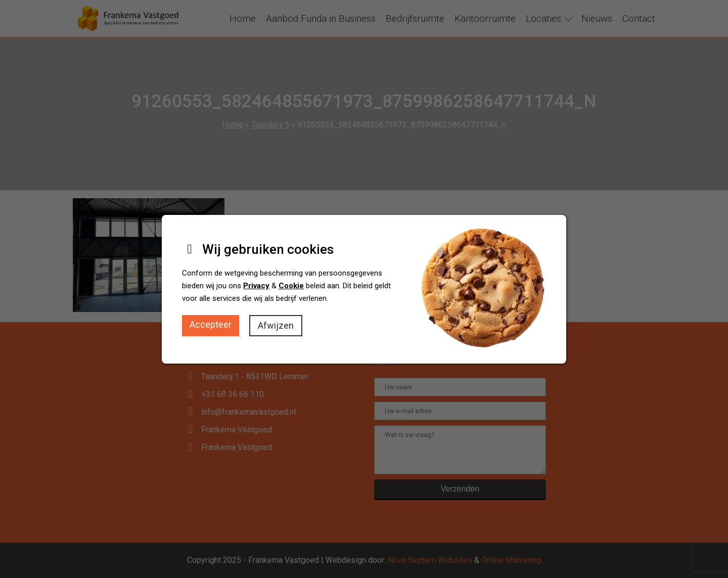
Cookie (291, 286)
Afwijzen (276, 325)
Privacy (256, 286)
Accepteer (211, 324)
